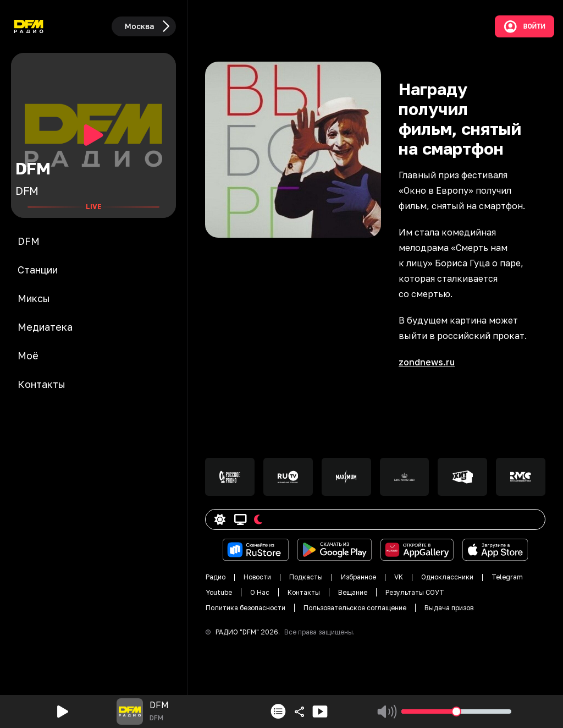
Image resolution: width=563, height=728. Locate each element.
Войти (525, 26)
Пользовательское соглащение (355, 608)
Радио (216, 577)
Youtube (219, 592)
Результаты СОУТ (415, 592)
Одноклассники (447, 577)
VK (399, 577)
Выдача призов (449, 608)
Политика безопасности (245, 608)
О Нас (260, 592)
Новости (257, 577)
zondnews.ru (427, 362)
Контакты (304, 592)
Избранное (358, 577)
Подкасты (306, 577)
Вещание (353, 592)
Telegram (507, 577)
